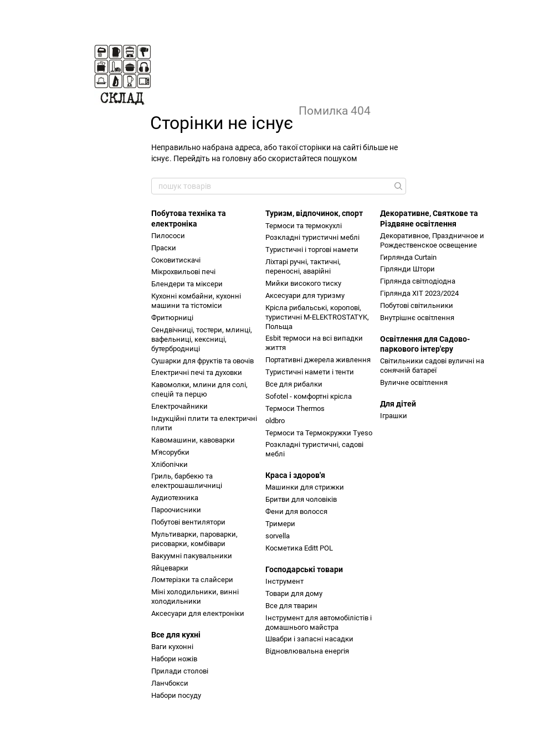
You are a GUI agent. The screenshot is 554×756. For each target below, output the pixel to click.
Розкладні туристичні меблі (312, 237)
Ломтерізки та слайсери (192, 580)
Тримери (280, 524)
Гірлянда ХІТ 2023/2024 (419, 293)
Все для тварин (291, 606)
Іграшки (394, 416)
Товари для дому (294, 593)
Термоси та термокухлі (304, 226)
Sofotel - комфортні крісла (309, 396)
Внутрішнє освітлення (417, 318)
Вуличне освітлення (414, 382)
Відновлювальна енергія (307, 651)
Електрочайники (179, 406)
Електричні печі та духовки (197, 372)
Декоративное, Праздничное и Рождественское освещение (432, 240)
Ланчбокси (170, 683)
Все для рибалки (294, 384)
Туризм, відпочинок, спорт (314, 213)
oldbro (275, 421)
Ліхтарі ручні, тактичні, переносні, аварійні (303, 266)
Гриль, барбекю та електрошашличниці (187, 481)
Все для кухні (176, 635)
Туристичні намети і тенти (310, 372)
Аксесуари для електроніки (198, 613)
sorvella (278, 536)
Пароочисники (176, 510)
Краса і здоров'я (295, 475)
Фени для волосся (296, 511)
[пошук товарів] (397, 186)
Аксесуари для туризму (305, 295)
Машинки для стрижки (305, 487)
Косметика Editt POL (299, 548)
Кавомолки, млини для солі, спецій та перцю (199, 389)
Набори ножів (174, 659)
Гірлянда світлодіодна (418, 281)
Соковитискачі (176, 260)
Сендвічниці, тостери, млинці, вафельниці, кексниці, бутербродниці (202, 339)
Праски (164, 248)
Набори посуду (176, 695)
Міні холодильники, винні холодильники (195, 596)
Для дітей (398, 404)
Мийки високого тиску (303, 283)
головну (237, 158)
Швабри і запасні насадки (309, 639)
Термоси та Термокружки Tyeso (319, 433)
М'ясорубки (170, 452)
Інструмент (284, 581)
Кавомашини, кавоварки (193, 440)
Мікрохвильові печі (183, 272)
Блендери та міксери (187, 284)
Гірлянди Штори (407, 269)
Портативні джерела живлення (318, 360)
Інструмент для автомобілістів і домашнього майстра (319, 623)
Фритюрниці (172, 318)
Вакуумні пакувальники (192, 556)
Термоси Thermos (295, 408)
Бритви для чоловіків (301, 499)
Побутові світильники (417, 305)
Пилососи (168, 236)
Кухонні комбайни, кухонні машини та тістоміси (196, 301)
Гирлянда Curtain (408, 257)
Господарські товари (304, 569)
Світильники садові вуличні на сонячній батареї (432, 366)
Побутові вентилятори (188, 522)
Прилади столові (180, 671)
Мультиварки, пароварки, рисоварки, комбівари (194, 539)
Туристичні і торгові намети (312, 250)
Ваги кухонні (172, 647)
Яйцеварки (170, 568)
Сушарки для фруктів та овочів (202, 361)
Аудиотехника (175, 498)
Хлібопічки (170, 464)
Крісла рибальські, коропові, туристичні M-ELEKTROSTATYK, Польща (317, 317)
